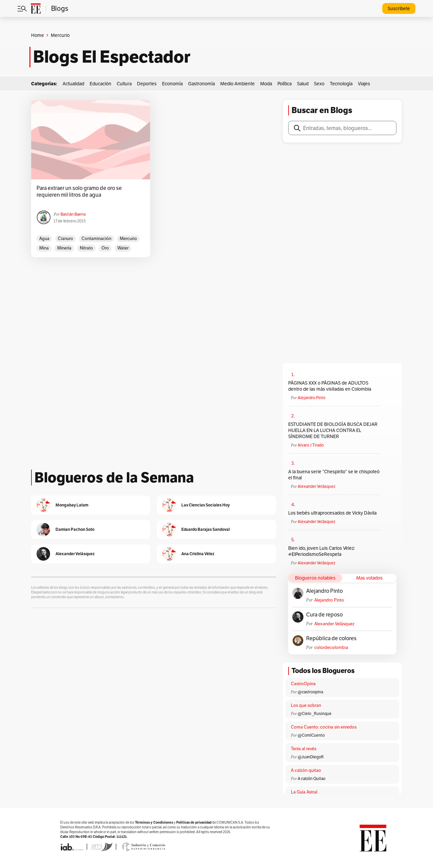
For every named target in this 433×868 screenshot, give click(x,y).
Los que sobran (306, 705)
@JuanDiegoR (311, 757)
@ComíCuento (311, 735)
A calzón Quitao (312, 778)
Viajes (364, 84)
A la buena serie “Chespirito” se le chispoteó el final (334, 475)
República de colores (331, 638)
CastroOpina (303, 684)
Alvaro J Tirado (311, 445)
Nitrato (86, 248)
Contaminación (96, 238)
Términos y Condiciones (154, 822)
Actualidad (73, 84)
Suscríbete (399, 8)
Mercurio (128, 238)
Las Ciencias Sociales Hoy (206, 505)
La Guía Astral (304, 792)
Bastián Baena (73, 214)
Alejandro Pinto (312, 398)
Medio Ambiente (237, 84)
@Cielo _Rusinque (315, 713)
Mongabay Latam (72, 505)
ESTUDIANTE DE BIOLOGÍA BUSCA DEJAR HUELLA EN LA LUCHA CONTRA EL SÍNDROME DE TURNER (333, 430)
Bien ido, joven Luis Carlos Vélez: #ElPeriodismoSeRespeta (322, 551)
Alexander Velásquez (316, 486)
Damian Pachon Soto (75, 529)
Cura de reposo (324, 615)
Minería (64, 248)
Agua (44, 238)
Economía (172, 84)
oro (105, 248)
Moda (266, 84)
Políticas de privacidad (194, 822)
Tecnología (341, 84)
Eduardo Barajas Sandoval (206, 529)
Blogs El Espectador (112, 57)
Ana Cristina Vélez (198, 554)
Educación (100, 84)
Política (284, 84)
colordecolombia (331, 647)
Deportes (147, 84)
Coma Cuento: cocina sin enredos (324, 727)
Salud (303, 84)
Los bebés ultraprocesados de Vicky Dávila (333, 513)
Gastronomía (201, 84)
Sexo (319, 84)
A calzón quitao (306, 770)
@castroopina (310, 692)
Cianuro (65, 238)
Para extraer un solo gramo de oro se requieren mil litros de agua (79, 192)
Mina (44, 248)
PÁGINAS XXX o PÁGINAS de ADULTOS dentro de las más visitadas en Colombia (330, 386)
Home (38, 35)
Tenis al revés (304, 749)
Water (123, 248)
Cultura (124, 84)
